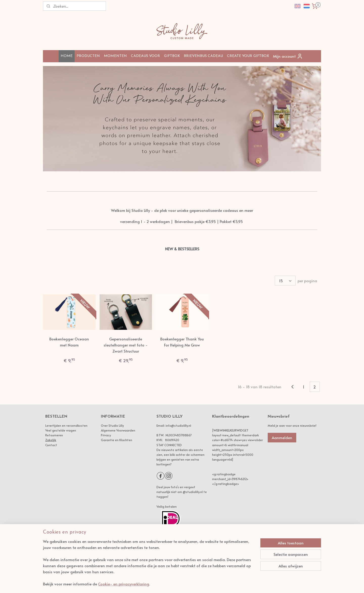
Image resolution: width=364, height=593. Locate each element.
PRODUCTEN (88, 56)
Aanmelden (282, 437)
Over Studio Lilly (112, 425)
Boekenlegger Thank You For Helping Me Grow (182, 342)
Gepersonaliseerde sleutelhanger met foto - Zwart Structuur (126, 345)
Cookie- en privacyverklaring (124, 584)
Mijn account (288, 56)
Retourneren (54, 435)
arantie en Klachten (118, 440)
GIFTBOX (172, 56)
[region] (149, 566)
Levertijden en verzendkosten (66, 425)
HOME (67, 56)
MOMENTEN (115, 56)
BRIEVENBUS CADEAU (203, 56)
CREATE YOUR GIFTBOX (248, 56)
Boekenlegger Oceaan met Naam (69, 342)
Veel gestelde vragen (61, 430)
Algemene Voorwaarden (118, 430)
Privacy (106, 435)
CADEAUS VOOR (145, 56)
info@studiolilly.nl (178, 425)
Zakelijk (51, 440)
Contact (51, 445)
